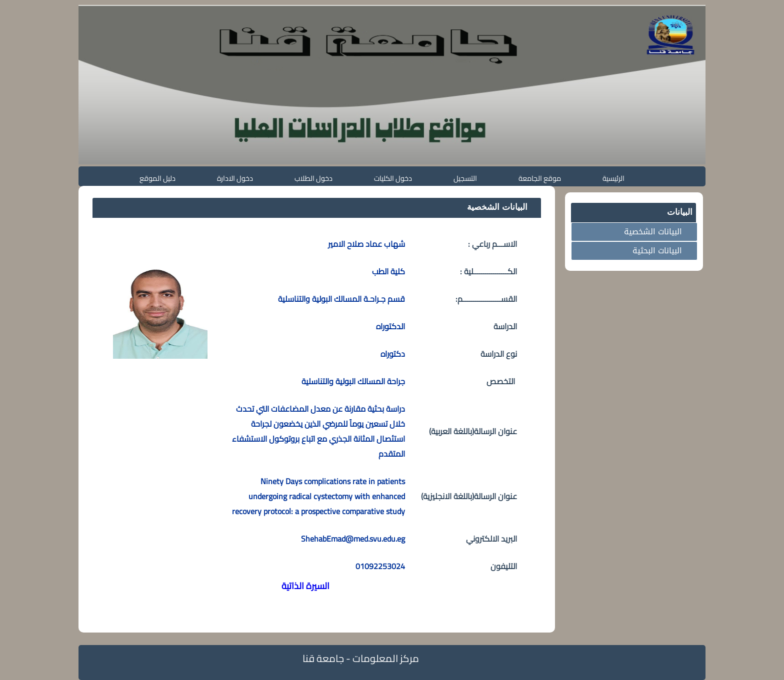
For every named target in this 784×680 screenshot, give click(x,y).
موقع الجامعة (540, 178)
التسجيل (465, 178)
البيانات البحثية (657, 251)
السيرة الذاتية (305, 586)
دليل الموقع (157, 178)
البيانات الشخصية (653, 232)
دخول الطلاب (313, 178)
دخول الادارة (235, 178)
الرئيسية (613, 178)
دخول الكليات (393, 178)
